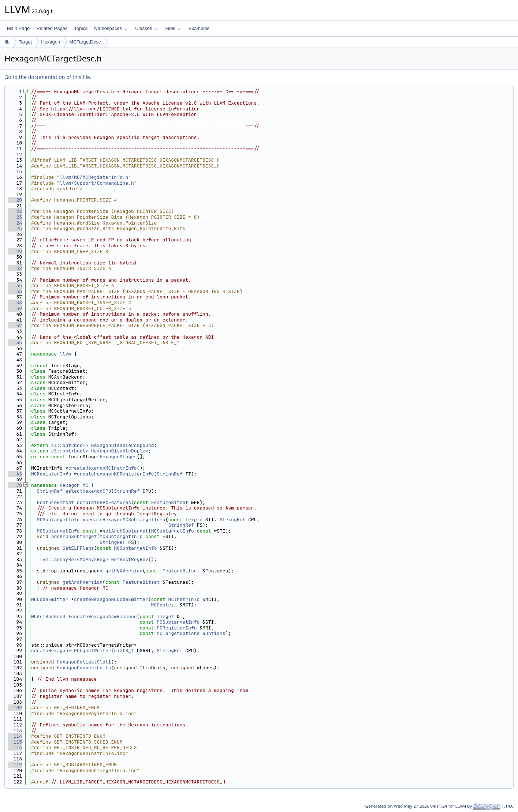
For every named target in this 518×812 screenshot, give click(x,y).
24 (15, 223)
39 (15, 309)
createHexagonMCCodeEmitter (111, 599)
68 (15, 474)
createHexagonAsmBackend (104, 616)
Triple (194, 520)
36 (15, 291)
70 (15, 485)
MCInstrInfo (184, 599)
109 (15, 708)
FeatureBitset (55, 502)
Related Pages (52, 28)
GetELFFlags (78, 548)
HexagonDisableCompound (123, 445)
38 (15, 303)
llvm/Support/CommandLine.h (97, 183)
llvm (65, 354)
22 (15, 211)
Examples (199, 28)
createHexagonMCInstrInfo (102, 468)
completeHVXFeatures (104, 502)
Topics (81, 28)
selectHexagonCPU (88, 491)
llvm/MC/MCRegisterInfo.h (94, 177)
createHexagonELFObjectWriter (71, 651)
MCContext (164, 605)
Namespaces (111, 28)
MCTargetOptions (178, 633)
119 (15, 765)
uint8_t (124, 651)
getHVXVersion (124, 571)
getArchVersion (83, 582)
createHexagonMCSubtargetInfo (125, 520)
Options (215, 633)
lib (7, 42)
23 (15, 217)
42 (15, 325)
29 (15, 251)
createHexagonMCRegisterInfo (115, 474)
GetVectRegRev (129, 559)
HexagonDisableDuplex (120, 451)
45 (15, 343)
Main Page (18, 28)
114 (15, 736)
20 (15, 200)
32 (15, 268)
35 (15, 285)
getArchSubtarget (125, 531)
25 (15, 228)
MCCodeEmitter (50, 599)
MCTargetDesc (85, 42)
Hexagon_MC (74, 485)
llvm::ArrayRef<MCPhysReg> (73, 559)
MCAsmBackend (48, 616)
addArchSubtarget (74, 536)
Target (25, 42)
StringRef (169, 474)
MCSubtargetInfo (58, 520)
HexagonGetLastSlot (82, 662)
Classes (146, 28)
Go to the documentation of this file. (48, 77)
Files (173, 28)
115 (15, 742)
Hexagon (51, 42)
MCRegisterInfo (51, 474)
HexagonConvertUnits (84, 668)
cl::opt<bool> (70, 445)
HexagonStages (118, 457)
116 (15, 747)
